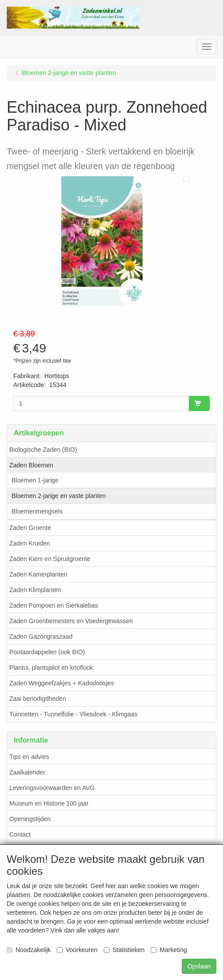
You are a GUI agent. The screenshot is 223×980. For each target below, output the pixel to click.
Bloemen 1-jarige (35, 480)
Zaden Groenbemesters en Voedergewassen (71, 621)
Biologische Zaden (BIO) (43, 450)
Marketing (169, 950)
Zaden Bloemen (31, 465)
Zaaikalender (27, 772)
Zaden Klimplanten (35, 590)
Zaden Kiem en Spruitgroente (50, 559)
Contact (20, 834)
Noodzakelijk (29, 950)
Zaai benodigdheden (38, 699)
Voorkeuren (77, 950)
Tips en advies (29, 757)
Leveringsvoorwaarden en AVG (52, 788)
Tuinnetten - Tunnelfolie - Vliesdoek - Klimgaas (73, 714)
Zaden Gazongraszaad (41, 636)
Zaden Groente (30, 528)
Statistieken (124, 950)
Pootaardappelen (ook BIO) (47, 652)
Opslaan (199, 966)
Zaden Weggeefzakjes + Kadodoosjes (62, 683)
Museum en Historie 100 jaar (49, 803)
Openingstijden (30, 819)
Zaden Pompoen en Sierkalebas (54, 605)
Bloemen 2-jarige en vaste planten (59, 496)
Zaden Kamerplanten (38, 574)
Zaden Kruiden (30, 543)
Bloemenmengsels (37, 511)
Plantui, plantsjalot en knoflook (51, 668)
